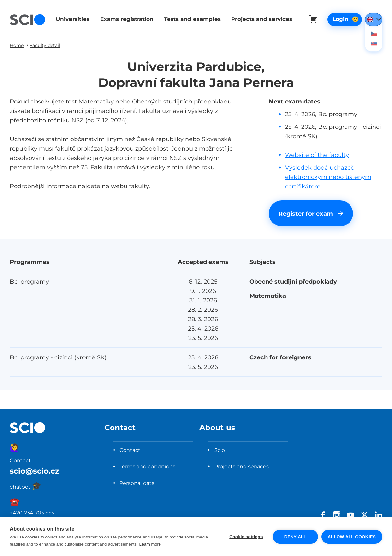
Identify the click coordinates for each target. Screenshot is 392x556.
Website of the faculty (317, 155)
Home (17, 45)
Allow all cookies (352, 537)
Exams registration (126, 19)
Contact (130, 450)
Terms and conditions (147, 466)
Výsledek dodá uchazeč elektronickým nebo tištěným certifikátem (328, 177)
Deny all (295, 537)
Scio (220, 450)
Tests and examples (190, 19)
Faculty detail (45, 45)
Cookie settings (246, 537)
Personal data (137, 483)
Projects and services (259, 19)
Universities (72, 19)
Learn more (150, 544)
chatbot (26, 487)
